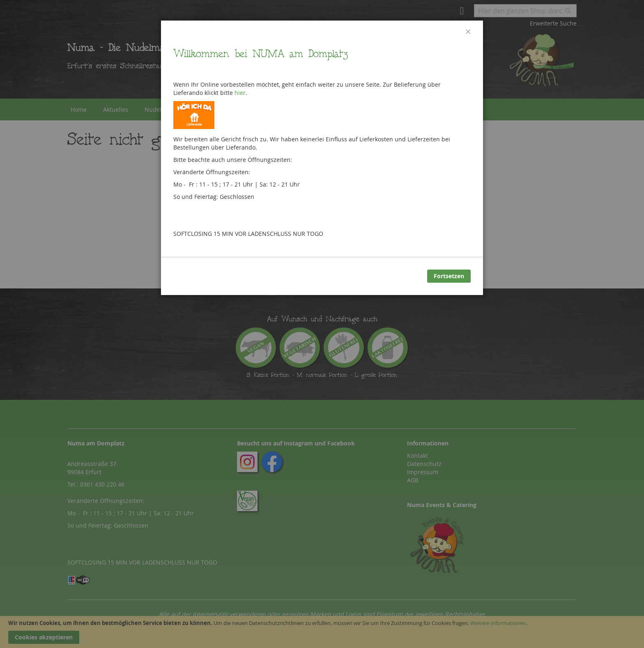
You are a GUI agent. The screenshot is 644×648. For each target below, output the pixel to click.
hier (240, 93)
